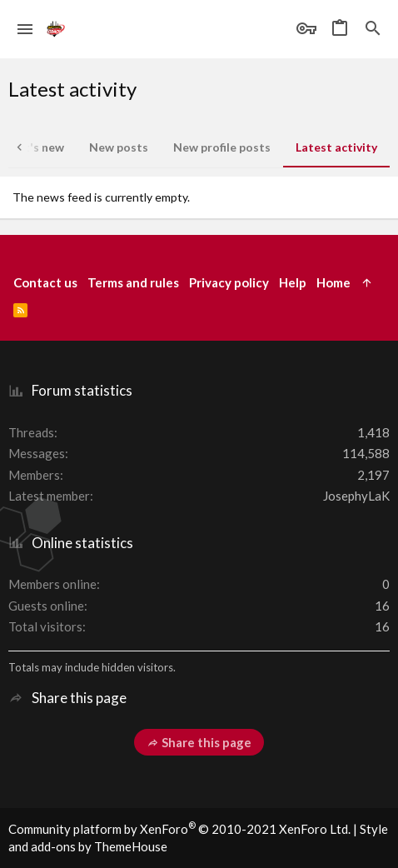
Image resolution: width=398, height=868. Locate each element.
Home (333, 282)
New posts (119, 147)
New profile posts (222, 147)
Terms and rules (133, 282)
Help (293, 282)
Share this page (199, 742)
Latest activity (336, 147)
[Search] (373, 29)
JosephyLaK (356, 496)
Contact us (45, 282)
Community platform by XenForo (179, 829)
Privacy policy (229, 282)
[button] (25, 29)
